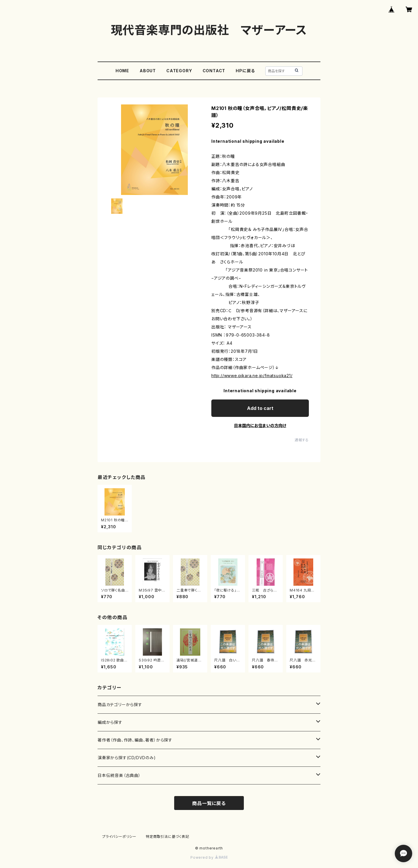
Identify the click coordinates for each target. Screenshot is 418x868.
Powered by (209, 857)
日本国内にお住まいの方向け (260, 425)
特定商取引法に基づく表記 (167, 837)
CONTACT (214, 71)
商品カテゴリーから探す (120, 705)
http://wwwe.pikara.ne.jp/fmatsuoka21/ (252, 376)
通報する (302, 440)
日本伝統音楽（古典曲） (119, 775)
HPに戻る (245, 71)
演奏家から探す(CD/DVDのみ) (127, 758)
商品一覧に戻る (209, 803)
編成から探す (110, 722)
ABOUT (148, 71)
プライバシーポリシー (119, 837)
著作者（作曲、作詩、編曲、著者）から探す (135, 740)
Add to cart (260, 408)
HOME (122, 71)
